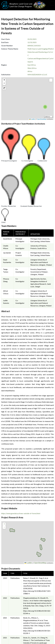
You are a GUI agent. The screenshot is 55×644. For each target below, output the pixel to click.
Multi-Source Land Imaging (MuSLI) (41, 49)
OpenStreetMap (42, 119)
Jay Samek (7, 170)
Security (6, 628)
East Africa (32, 65)
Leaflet (32, 119)
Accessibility (8, 638)
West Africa (32, 68)
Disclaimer (7, 633)
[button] (31, 99)
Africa (30, 71)
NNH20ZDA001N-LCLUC (37, 75)
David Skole (7, 156)
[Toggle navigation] (52, 4)
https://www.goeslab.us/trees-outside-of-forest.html (21, 430)
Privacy (6, 623)
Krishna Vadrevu (36, 605)
